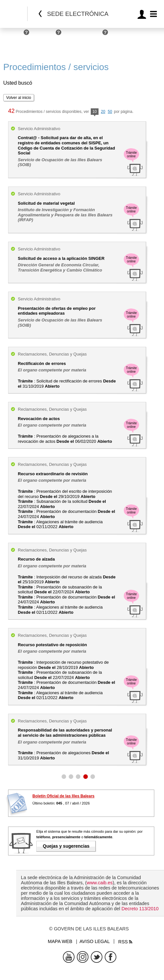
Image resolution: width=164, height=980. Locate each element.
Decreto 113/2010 (140, 909)
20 (103, 112)
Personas (12, 35)
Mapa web (60, 941)
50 (110, 112)
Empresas (44, 35)
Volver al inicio (19, 98)
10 (94, 112)
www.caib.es (100, 883)
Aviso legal (94, 941)
